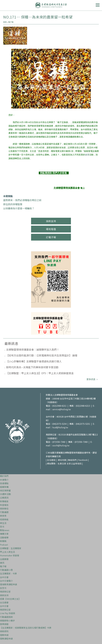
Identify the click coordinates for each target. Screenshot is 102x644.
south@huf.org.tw (61, 445)
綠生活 (3, 523)
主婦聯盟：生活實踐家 (11, 548)
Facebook (83, 460)
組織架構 (4, 487)
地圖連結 (52, 402)
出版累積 (4, 559)
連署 (87, 155)
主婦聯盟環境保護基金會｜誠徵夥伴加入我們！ (33, 349)
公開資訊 (4, 498)
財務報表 (4, 501)
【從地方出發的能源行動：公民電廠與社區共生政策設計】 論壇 (42, 355)
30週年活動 (5, 494)
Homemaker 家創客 (10, 555)
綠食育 (3, 516)
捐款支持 (51, 221)
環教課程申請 (6, 639)
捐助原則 (4, 631)
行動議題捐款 (6, 617)
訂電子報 (51, 237)
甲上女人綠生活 (7, 552)
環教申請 (4, 635)
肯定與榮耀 (5, 490)
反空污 (3, 588)
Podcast (4, 545)
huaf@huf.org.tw (60, 427)
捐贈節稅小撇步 (7, 620)
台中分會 (4, 577)
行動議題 (4, 512)
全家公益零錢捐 (74, 463)
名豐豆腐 (62, 463)
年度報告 (4, 505)
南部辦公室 (5, 592)
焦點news (5, 530)
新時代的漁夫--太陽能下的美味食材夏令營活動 (32, 367)
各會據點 (4, 483)
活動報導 (4, 537)
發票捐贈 (4, 624)
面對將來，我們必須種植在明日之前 (22, 200)
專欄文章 (4, 534)
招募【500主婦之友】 (10, 599)
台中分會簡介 (6, 581)
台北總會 (4, 602)
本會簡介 (4, 480)
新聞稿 (3, 541)
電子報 (11, 22)
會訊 (2, 563)
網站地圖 (62, 460)
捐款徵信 (4, 509)
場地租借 (51, 229)
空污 (2, 527)
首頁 (5, 22)
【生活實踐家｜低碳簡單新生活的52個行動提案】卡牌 (26, 628)
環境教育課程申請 (8, 584)
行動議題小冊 (6, 570)
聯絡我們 (72, 460)
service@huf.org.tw (62, 409)
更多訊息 (91, 379)
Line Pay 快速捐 (8, 613)
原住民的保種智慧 (13, 204)
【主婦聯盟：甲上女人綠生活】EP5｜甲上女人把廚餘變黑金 (40, 373)
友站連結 (51, 460)
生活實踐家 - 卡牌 (8, 573)
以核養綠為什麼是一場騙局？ (19, 208)
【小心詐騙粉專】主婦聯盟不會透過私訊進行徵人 (34, 361)
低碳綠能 (4, 519)
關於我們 (4, 476)
